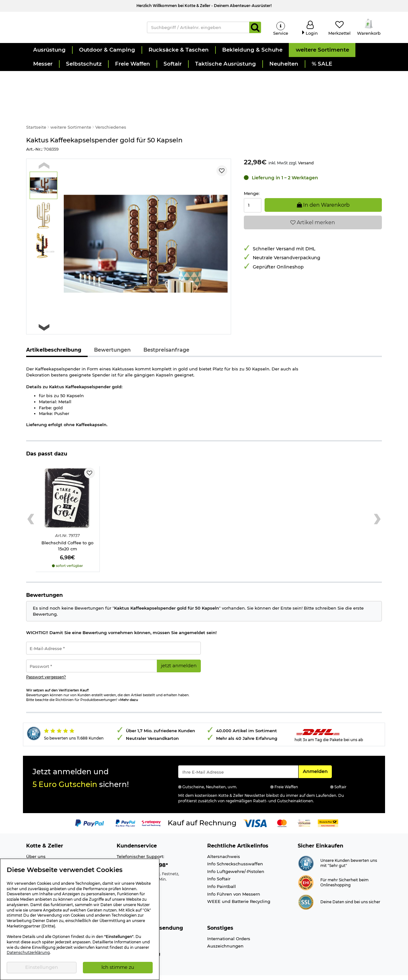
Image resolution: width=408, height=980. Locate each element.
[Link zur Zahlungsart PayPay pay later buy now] (125, 809)
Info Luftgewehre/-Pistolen (236, 857)
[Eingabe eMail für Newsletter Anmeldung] (238, 758)
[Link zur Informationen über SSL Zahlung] (306, 888)
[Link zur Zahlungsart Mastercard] (282, 809)
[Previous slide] (44, 151)
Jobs (31, 857)
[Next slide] (44, 314)
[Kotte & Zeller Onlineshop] (80, 29)
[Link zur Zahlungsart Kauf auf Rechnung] (202, 809)
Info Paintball (222, 873)
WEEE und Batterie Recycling (239, 888)
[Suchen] (255, 29)
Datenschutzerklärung (28, 953)
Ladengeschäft (42, 850)
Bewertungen (112, 336)
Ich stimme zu (118, 967)
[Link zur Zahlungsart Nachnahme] (328, 809)
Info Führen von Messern (234, 880)
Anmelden (317, 757)
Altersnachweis (224, 842)
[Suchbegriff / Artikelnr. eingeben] (198, 29)
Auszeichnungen (225, 932)
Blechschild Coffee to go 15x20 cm (67, 532)
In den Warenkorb (323, 191)
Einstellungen (42, 967)
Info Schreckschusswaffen (235, 850)
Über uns (36, 842)
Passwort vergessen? (46, 663)
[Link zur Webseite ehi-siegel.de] (306, 868)
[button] (49, 54)
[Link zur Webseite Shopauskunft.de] (306, 849)
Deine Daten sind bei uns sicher (350, 888)
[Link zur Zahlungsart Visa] (255, 809)
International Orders (229, 925)
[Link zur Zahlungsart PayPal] (90, 809)
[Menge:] (253, 191)
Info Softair (219, 865)
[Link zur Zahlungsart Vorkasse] (304, 809)
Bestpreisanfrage (166, 336)
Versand (306, 149)
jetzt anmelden (179, 652)
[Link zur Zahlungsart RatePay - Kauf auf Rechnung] (151, 809)
